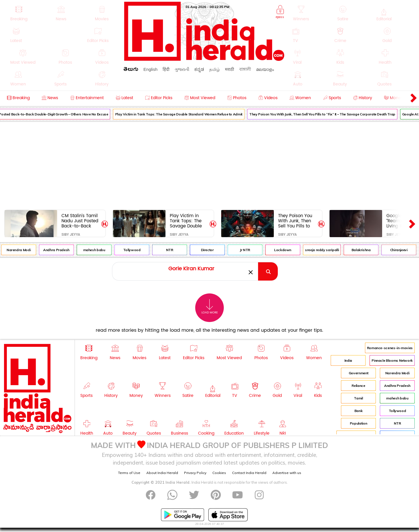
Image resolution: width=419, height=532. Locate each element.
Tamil (358, 398)
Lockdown (288, 250)
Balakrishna (366, 250)
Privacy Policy (195, 473)
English (150, 69)
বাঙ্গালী (245, 69)
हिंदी (166, 69)
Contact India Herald (249, 473)
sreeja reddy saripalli (327, 250)
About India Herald (162, 473)
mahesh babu (99, 250)
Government (358, 373)
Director (213, 250)
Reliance (358, 386)
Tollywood (137, 250)
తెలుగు (131, 70)
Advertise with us (287, 473)
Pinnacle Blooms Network (392, 360)
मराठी (230, 69)
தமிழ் (215, 69)
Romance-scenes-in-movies (390, 348)
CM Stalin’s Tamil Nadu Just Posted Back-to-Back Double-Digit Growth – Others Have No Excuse (80, 221)
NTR (175, 250)
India (348, 360)
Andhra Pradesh (61, 250)
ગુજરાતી (182, 69)
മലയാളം (265, 69)
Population (358, 423)
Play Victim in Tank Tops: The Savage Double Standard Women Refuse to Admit (184, 114)
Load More (210, 307)
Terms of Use (129, 473)
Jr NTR (250, 250)
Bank (359, 411)
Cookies (219, 473)
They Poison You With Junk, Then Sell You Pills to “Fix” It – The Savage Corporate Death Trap (327, 114)
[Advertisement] (209, 165)
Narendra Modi (24, 250)
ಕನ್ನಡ (199, 69)
